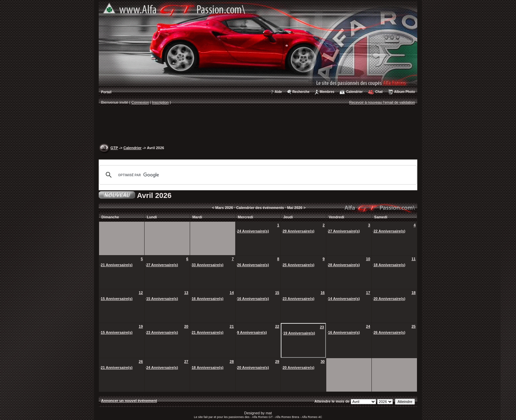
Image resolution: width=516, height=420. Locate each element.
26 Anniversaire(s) (253, 265)
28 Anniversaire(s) (344, 265)
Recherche (301, 92)
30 (323, 361)
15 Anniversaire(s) (117, 299)
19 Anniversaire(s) (299, 333)
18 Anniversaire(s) (389, 265)
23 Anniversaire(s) (298, 299)
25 (414, 326)
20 (186, 326)
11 (414, 259)
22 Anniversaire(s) (389, 231)
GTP (114, 148)
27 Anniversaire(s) (344, 231)
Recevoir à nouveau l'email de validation (382, 102)
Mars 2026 (224, 208)
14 (232, 293)
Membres (327, 92)
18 (414, 293)
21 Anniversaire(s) (117, 265)
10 (368, 259)
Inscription (160, 102)
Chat (379, 92)
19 (141, 326)
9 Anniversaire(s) (252, 332)
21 (232, 326)
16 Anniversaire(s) (208, 299)
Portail (106, 92)
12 (141, 293)
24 (368, 326)
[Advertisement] (258, 126)
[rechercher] (257, 175)
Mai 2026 (295, 208)
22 (277, 326)
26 (141, 361)
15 (277, 293)
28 (232, 361)
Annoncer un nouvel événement (129, 401)
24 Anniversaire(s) (253, 231)
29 (277, 361)
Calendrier (354, 92)
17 (368, 293)
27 (186, 361)
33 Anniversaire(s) (208, 265)
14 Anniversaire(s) (344, 299)
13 (186, 293)
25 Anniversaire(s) (298, 265)
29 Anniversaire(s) (298, 231)
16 (323, 293)
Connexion (140, 102)
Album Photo (405, 92)
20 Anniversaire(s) (389, 299)
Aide (278, 92)
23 (322, 327)
